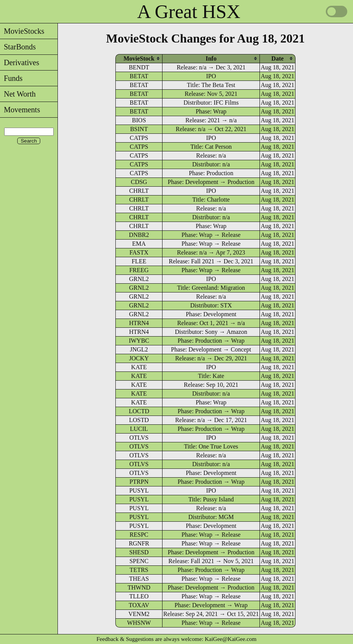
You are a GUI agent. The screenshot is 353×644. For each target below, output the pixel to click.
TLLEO (139, 596)
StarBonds (18, 47)
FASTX (139, 252)
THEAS (139, 579)
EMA (139, 244)
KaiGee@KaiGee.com (231, 639)
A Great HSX (189, 11)
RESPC (139, 535)
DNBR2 (139, 235)
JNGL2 (139, 349)
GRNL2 (139, 279)
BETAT (139, 76)
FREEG (139, 270)
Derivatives (20, 62)
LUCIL (139, 429)
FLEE (139, 261)
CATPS (139, 138)
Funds (11, 78)
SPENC (139, 561)
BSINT (139, 129)
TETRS (139, 570)
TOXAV (139, 605)
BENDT (139, 67)
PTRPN (139, 482)
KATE (139, 367)
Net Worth (18, 94)
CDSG (139, 182)
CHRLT (139, 191)
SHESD (139, 552)
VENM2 (139, 614)
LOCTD (139, 411)
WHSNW (139, 623)
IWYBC (139, 341)
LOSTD (139, 420)
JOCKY (139, 358)
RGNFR (139, 543)
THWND (139, 587)
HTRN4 (139, 323)
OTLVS (139, 438)
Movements (20, 110)
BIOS (139, 120)
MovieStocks (22, 31)
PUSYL (139, 490)
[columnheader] (139, 58)
